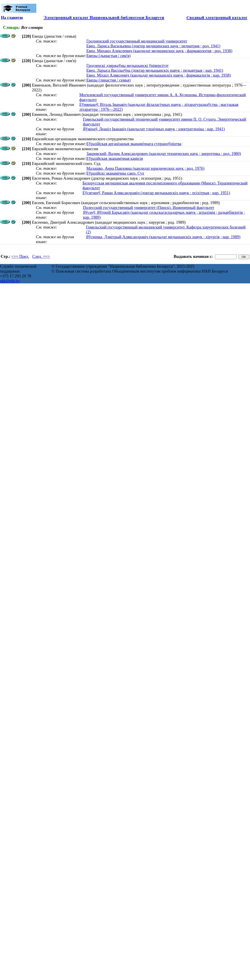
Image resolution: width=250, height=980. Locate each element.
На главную (12, 18)
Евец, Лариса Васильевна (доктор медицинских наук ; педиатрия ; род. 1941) (153, 46)
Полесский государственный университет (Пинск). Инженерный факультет (149, 208)
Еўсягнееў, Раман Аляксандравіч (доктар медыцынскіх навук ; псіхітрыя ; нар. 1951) (156, 193)
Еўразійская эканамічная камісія (115, 158)
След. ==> (41, 256)
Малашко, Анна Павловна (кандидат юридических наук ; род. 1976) (145, 168)
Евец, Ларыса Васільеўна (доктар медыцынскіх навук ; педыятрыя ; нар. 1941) (155, 70)
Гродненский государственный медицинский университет (137, 41)
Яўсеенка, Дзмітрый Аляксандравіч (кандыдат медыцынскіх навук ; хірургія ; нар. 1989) (163, 237)
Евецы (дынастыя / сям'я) (108, 56)
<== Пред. (20, 256)
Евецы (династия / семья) (108, 80)
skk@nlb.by (10, 281)
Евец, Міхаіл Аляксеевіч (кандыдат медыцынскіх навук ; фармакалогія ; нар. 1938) (158, 75)
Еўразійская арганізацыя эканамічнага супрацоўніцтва (134, 144)
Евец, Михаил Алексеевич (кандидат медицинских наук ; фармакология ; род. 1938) (159, 51)
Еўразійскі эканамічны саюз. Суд (115, 173)
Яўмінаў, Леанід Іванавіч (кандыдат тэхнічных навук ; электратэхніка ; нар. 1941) (154, 129)
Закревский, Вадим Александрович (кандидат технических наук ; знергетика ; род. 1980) (164, 154)
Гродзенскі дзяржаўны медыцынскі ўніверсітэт (127, 66)
